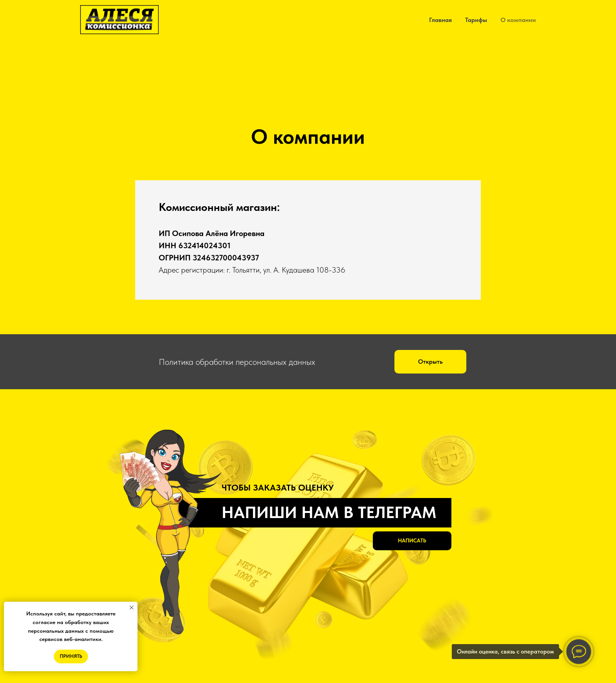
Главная (440, 20)
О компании (518, 20)
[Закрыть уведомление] (132, 608)
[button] (430, 362)
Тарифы (476, 20)
